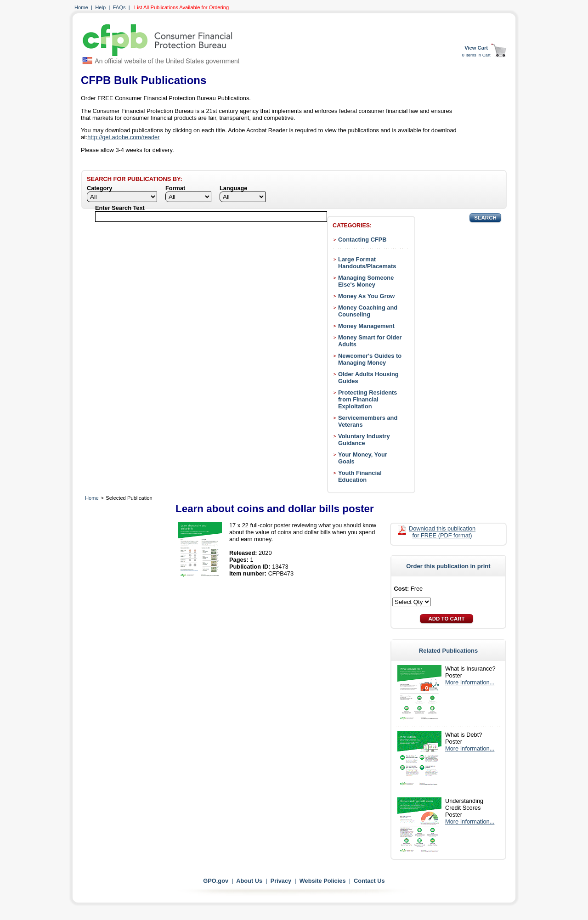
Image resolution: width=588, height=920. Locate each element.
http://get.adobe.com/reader (123, 137)
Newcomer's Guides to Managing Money (370, 359)
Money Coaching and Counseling (368, 311)
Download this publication (442, 532)
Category (99, 188)
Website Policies (323, 881)
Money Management (366, 326)
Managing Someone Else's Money (366, 281)
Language (233, 188)
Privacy (281, 881)
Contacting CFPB (362, 240)
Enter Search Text (120, 208)
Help (100, 7)
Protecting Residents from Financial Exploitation (367, 399)
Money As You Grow (366, 296)
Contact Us (369, 881)
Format (175, 188)
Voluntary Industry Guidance (364, 440)
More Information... (470, 682)
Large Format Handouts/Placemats (367, 263)
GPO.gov (216, 881)
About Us (249, 881)
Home (81, 7)
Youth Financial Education (360, 476)
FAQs (119, 7)
